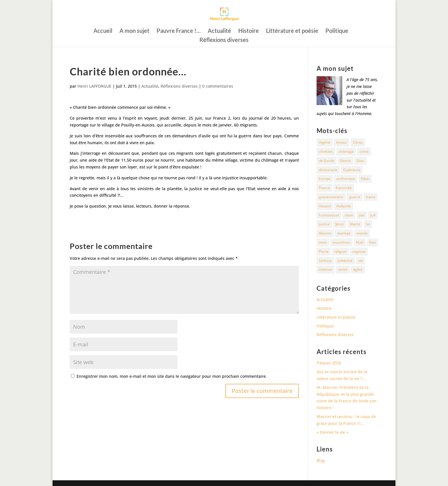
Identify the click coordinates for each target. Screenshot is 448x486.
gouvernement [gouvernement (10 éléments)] (331, 197)
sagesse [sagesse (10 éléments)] (359, 251)
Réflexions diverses (224, 40)
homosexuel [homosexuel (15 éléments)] (329, 215)
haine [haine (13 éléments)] (371, 197)
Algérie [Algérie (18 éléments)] (325, 142)
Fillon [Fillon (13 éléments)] (365, 179)
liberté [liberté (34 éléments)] (355, 224)
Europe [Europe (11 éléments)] (325, 179)
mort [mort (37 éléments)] (323, 242)
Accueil (103, 31)
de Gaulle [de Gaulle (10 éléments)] (327, 161)
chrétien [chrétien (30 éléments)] (326, 151)
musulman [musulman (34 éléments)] (341, 242)
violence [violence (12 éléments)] (326, 269)
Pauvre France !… (179, 31)
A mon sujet (134, 31)
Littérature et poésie (292, 31)
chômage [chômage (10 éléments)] (346, 151)
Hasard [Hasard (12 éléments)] (325, 206)
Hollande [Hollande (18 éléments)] (344, 206)
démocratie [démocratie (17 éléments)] (328, 170)
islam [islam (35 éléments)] (349, 215)
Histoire (249, 31)
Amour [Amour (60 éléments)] (342, 142)
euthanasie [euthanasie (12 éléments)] (346, 179)
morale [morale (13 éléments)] (362, 233)
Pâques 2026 (329, 363)
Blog (321, 460)
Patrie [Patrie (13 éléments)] (324, 251)
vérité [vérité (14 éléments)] (343, 269)
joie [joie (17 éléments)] (362, 215)
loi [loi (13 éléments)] (368, 224)
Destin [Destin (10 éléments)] (345, 161)
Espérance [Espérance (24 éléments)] (352, 170)
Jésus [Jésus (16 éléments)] (340, 224)
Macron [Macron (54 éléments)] (325, 233)
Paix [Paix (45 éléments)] (372, 242)
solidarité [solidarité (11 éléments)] (345, 261)
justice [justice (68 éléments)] (324, 224)
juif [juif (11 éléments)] (373, 215)
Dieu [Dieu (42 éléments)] (360, 161)
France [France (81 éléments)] (324, 188)
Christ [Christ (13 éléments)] (358, 142)
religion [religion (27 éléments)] (340, 251)
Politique (337, 31)
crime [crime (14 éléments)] (364, 151)
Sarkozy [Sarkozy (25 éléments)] (325, 261)
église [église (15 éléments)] (358, 269)
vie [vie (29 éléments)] (361, 261)
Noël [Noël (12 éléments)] (360, 242)
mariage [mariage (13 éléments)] (344, 233)
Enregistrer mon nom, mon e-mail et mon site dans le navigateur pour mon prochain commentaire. (172, 376)
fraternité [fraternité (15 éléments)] (344, 188)
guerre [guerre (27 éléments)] (355, 197)
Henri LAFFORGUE (94, 86)
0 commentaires (218, 86)
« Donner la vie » (332, 432)
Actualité (219, 31)
